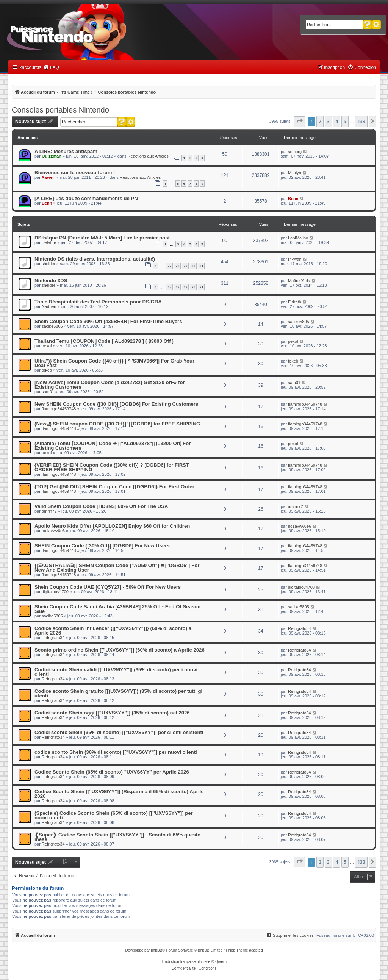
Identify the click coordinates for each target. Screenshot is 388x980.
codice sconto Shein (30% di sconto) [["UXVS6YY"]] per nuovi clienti (116, 752)
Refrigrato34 (53, 638)
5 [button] (345, 121)
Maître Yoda (299, 281)
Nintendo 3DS (51, 281)
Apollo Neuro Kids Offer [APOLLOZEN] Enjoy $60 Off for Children (112, 526)
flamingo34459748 (59, 409)
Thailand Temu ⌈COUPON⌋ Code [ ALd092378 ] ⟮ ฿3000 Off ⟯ (104, 341)
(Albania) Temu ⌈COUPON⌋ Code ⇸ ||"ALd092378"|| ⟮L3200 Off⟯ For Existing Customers (113, 446)
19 (185, 287)
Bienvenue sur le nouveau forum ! (75, 173)
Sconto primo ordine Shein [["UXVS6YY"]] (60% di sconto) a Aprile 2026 (120, 650)
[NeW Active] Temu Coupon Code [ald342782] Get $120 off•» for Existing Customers (110, 385)
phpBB (156, 950)
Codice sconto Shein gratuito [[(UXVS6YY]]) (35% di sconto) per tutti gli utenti (119, 693)
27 (169, 266)
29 (185, 266)
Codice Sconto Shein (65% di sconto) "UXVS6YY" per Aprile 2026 (112, 772)
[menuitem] (51, 68)
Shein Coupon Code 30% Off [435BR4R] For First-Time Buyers (108, 321)
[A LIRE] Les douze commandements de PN (86, 198)
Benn (47, 203)
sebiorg (295, 152)
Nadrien (49, 306)
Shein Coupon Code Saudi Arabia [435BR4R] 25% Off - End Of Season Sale (117, 609)
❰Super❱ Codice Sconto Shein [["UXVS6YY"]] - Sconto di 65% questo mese (117, 837)
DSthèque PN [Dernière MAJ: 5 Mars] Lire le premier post (102, 238)
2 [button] (320, 121)
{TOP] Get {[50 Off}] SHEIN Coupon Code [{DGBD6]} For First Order (114, 487)
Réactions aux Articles (148, 156)
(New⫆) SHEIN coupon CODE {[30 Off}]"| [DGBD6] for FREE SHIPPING (117, 424)
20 (193, 287)
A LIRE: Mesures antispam (66, 151)
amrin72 (49, 511)
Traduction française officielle (186, 962)
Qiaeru (221, 962)
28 (177, 266)
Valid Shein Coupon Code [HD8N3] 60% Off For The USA (101, 506)
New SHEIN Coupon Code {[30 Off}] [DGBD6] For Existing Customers (116, 404)
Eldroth (295, 302)
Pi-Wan (295, 259)
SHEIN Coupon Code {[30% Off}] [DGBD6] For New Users (102, 546)
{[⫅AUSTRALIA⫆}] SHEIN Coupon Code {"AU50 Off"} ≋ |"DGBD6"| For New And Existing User (117, 568)
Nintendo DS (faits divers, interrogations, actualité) (95, 259)
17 (169, 287)
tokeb (47, 370)
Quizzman (52, 156)
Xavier (48, 177)
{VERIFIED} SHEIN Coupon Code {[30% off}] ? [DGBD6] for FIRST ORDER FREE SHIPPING (112, 467)
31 (201, 266)
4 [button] (337, 121)
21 (201, 287)
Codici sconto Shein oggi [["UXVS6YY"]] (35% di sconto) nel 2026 (112, 713)
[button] (299, 122)
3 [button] (328, 121)
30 (193, 266)
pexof (47, 346)
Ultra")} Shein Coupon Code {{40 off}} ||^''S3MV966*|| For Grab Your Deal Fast (114, 363)
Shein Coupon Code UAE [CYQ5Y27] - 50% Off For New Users (108, 587)
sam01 (48, 392)
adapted (256, 950)
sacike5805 (52, 326)
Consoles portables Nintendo (60, 110)
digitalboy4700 (55, 592)
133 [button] (361, 121)
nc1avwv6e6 (53, 531)
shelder (48, 264)
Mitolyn (295, 173)
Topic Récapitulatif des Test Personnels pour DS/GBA (98, 302)
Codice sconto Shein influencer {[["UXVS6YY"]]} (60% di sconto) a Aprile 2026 (113, 631)
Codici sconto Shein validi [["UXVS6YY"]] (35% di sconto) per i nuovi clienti (116, 672)
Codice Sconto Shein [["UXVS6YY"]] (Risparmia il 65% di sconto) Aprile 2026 (119, 794)
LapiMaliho (298, 238)
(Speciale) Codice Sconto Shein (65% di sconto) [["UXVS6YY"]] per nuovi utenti (114, 815)
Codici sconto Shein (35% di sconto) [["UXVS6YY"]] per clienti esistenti (119, 732)
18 (177, 287)
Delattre (49, 242)
